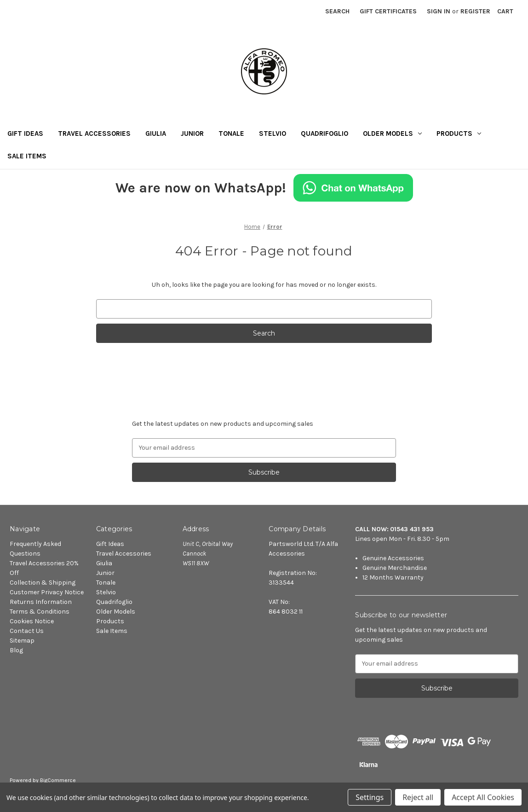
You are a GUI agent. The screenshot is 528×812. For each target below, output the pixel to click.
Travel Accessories (94, 133)
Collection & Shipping (43, 583)
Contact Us (27, 631)
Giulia (156, 133)
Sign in (439, 11)
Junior (192, 133)
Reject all (418, 797)
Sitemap (22, 641)
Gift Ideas (25, 133)
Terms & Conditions (40, 612)
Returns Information (41, 602)
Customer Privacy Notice (47, 592)
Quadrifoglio (324, 133)
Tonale (231, 133)
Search (337, 11)
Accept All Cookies (483, 797)
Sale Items (27, 156)
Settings (370, 797)
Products (459, 133)
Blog (16, 650)
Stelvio (273, 133)
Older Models (392, 133)
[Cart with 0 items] (505, 11)
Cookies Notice (32, 621)
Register (475, 11)
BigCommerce (58, 780)
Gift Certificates (388, 11)
